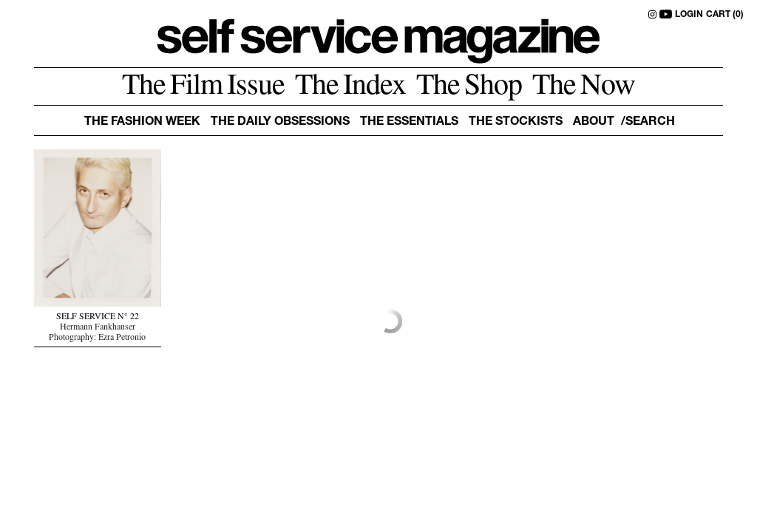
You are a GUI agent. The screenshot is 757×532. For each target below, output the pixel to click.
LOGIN (689, 15)
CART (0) (725, 15)
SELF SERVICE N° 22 (98, 318)
